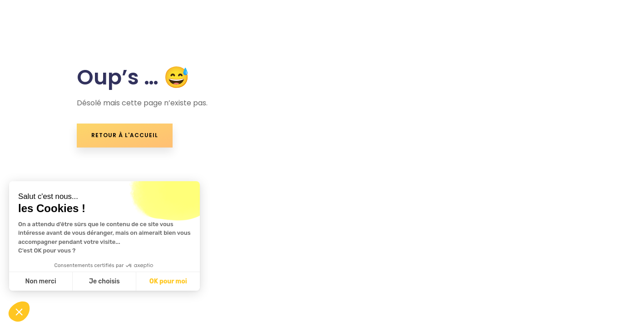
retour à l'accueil (125, 135)
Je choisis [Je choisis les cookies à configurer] (104, 281)
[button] (19, 312)
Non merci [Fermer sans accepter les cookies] (40, 281)
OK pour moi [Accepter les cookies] (168, 281)
